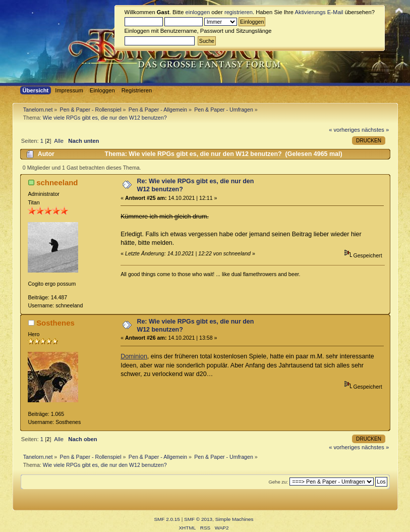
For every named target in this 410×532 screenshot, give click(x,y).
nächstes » (375, 130)
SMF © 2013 (198, 519)
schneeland (57, 182)
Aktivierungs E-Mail (319, 12)
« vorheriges (344, 130)
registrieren (239, 12)
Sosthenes (55, 323)
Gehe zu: (278, 482)
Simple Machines (235, 519)
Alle (59, 141)
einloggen (198, 12)
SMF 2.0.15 (167, 519)
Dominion (134, 356)
